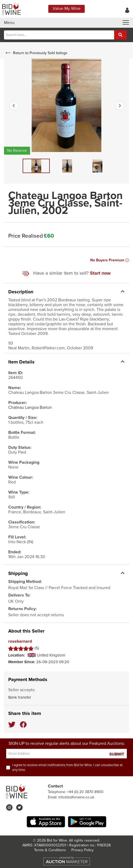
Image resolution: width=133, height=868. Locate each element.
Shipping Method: (25, 582)
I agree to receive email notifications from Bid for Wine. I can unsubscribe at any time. (67, 767)
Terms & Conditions (50, 850)
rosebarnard (20, 641)
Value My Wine (67, 9)
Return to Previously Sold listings (36, 53)
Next (119, 105)
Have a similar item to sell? (66, 273)
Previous (14, 105)
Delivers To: (19, 595)
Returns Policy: (22, 609)
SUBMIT (117, 754)
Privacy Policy (82, 850)
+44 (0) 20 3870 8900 (85, 792)
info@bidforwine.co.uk (76, 797)
